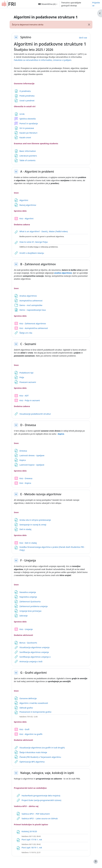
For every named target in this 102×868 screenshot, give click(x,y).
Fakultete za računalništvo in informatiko (33, 60)
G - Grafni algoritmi (33, 673)
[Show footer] (96, 862)
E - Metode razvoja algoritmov (41, 494)
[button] (48, 4)
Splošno (26, 37)
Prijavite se (96, 4)
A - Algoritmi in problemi (37, 172)
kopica (61, 434)
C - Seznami (28, 344)
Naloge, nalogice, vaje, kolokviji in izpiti (47, 773)
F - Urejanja (28, 560)
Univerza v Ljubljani (62, 60)
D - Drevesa (28, 425)
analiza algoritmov (63, 273)
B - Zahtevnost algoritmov (38, 264)
